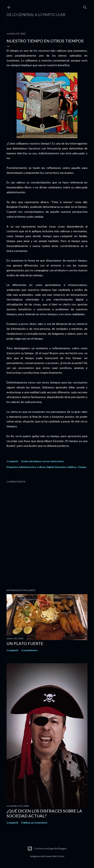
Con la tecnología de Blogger (47, 849)
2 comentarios (29, 650)
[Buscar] (85, 6)
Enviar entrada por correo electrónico (43, 461)
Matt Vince (58, 856)
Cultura (41, 467)
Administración (27, 467)
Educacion (61, 467)
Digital (50, 467)
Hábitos (72, 467)
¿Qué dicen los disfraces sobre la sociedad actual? (44, 813)
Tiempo (82, 467)
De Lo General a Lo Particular (36, 15)
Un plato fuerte (25, 643)
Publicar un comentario (34, 823)
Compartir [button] (12, 461)
